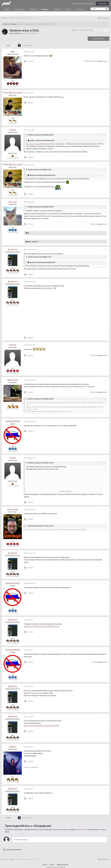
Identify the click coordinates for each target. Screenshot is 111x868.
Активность (19, 9)
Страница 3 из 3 (28, 45)
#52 (106, 507)
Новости (57, 9)
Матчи (69, 9)
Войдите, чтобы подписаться (83, 30)
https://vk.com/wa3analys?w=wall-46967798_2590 (41, 624)
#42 (106, 93)
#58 (106, 714)
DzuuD (13, 130)
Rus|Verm (18, 33)
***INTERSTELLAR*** (91, 61)
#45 (106, 202)
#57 (106, 684)
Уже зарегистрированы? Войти (83, 4)
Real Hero (94, 224)
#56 (106, 648)
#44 (106, 165)
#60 (106, 786)
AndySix (13, 744)
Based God (13, 380)
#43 (106, 130)
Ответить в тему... (21, 837)
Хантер (13, 345)
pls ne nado (13, 507)
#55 (106, 617)
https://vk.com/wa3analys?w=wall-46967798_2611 (41, 723)
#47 (106, 282)
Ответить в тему (99, 39)
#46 (106, 250)
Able (13, 52)
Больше (80, 9)
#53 (106, 551)
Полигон (35, 33)
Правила (33, 9)
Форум (7, 9)
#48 (106, 345)
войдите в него (82, 827)
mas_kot (13, 202)
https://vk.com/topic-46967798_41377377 (40, 144)
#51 (106, 458)
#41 (106, 52)
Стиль (52, 862)
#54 (106, 581)
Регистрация (102, 4)
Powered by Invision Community (55, 865)
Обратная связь (63, 862)
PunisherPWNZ (13, 421)
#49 (106, 380)
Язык (45, 862)
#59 (106, 744)
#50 (106, 421)
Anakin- (32, 140)
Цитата (30, 61)
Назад (8, 45)
